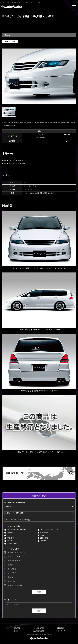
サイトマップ (61, 631)
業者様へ (17, 631)
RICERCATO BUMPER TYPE (16, 530)
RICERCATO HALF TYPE (48, 530)
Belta (41, 535)
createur (9, 532)
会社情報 (17, 628)
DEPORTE (43, 538)
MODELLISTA (11, 544)
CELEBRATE (44, 541)
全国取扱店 (61, 628)
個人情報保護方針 (39, 631)
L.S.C (8, 535)
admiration (43, 532)
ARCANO (9, 538)
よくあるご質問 (39, 628)
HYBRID (9, 541)
